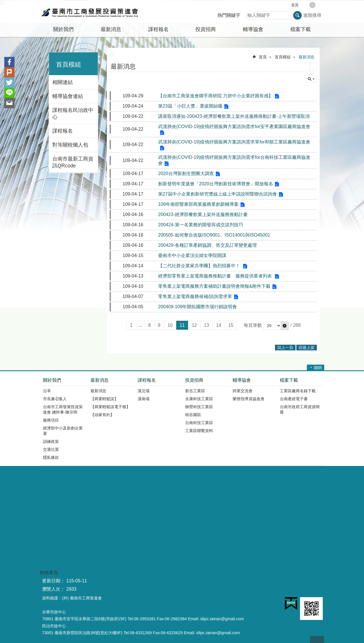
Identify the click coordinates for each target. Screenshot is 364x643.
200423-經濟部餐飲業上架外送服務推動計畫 (203, 214)
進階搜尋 (312, 15)
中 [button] (312, 5)
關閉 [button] (318, 368)
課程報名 (63, 131)
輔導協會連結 (68, 96)
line (9, 93)
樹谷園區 (193, 415)
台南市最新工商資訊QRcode (73, 162)
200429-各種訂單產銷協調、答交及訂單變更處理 (207, 245)
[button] (285, 326)
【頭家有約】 (102, 415)
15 (231, 325)
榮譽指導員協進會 (249, 399)
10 (170, 325)
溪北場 (144, 391)
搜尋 (249, 14)
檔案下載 (289, 380)
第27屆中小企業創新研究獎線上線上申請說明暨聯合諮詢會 (218, 194)
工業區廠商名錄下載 (298, 391)
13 (206, 325)
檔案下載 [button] (301, 29)
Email (9, 103)
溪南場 (144, 399)
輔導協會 (242, 380)
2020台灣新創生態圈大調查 (186, 173)
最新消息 (307, 57)
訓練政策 (51, 441)
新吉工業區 (195, 391)
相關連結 (63, 82)
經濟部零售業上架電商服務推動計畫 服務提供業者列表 (216, 276)
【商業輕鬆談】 (104, 399)
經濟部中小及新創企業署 (63, 431)
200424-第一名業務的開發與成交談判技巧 (201, 225)
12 (194, 325)
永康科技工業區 (199, 399)
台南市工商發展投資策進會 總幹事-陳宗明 (63, 409)
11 (182, 325)
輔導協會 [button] (253, 29)
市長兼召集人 (55, 399)
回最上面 (317, 639)
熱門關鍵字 (229, 15)
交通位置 (51, 449)
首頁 (295, 5)
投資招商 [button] (206, 29)
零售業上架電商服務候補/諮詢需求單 (195, 296)
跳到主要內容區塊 (3, 3)
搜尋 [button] (297, 15)
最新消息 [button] (111, 29)
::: (2, 3)
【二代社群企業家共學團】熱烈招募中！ (200, 266)
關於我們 (52, 380)
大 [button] (318, 5)
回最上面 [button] (307, 348)
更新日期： (53, 581)
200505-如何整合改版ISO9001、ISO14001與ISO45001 (214, 235)
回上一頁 (285, 348)
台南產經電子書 (294, 399)
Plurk (9, 72)
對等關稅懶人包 (70, 145)
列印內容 (313, 66)
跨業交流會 (243, 391)
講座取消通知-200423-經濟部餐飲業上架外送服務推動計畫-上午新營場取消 (234, 116)
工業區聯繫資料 (199, 431)
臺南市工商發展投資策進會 (90, 12)
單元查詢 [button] (311, 79)
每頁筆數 (253, 325)
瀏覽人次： (53, 589)
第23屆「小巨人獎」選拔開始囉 (190, 106)
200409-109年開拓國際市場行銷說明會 (197, 307)
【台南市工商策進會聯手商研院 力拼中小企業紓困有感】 (216, 96)
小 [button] (306, 5)
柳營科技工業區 (199, 407)
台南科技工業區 (199, 423)
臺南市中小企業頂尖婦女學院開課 (192, 255)
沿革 (47, 391)
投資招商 (194, 380)
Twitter (9, 83)
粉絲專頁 (49, 573)
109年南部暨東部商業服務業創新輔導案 (198, 204)
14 (219, 325)
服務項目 (51, 420)
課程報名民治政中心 (73, 114)
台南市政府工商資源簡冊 (300, 409)
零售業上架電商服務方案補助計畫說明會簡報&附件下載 (214, 286)
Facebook (9, 62)
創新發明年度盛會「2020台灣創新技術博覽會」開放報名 (216, 184)
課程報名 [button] (158, 29)
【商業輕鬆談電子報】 (110, 407)
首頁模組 (69, 64)
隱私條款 (51, 457)
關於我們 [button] (63, 29)
